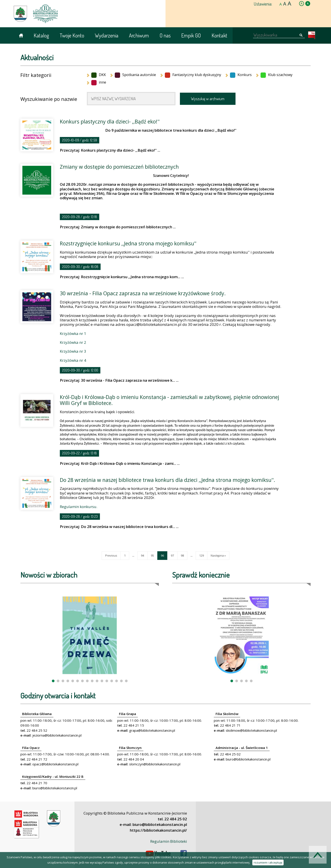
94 (142, 555)
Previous (111, 555)
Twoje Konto (72, 35)
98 (182, 555)
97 (172, 555)
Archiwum (139, 35)
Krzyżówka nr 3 (73, 351)
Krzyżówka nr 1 (73, 333)
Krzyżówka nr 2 (73, 342)
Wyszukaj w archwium (208, 99)
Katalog (41, 35)
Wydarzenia (107, 35)
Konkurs (241, 75)
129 (202, 555)
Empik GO (191, 35)
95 (152, 555)
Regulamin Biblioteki (169, 841)
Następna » (218, 555)
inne (99, 82)
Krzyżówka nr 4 (73, 360)
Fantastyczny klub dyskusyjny (193, 75)
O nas (165, 35)
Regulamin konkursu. (79, 507)
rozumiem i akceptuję (268, 862)
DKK (99, 75)
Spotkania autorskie (135, 75)
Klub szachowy (276, 75)
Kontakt (219, 35)
